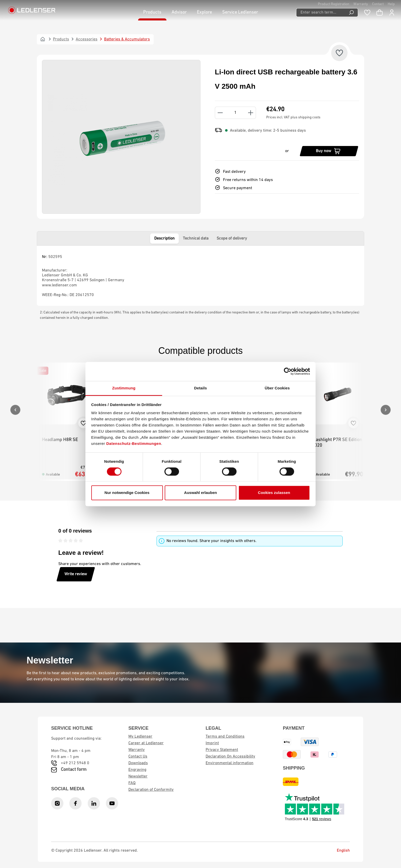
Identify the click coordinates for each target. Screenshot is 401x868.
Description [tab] (164, 239)
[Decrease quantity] (220, 113)
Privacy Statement (222, 750)
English (339, 851)
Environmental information (230, 763)
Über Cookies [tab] (277, 388)
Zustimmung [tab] (124, 388)
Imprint (212, 743)
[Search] (352, 13)
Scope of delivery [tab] (232, 239)
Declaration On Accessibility (230, 757)
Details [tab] (201, 388)
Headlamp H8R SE (60, 440)
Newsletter (138, 776)
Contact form (74, 770)
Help (391, 4)
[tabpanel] (201, 276)
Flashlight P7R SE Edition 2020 (337, 443)
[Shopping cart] (380, 13)
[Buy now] (329, 151)
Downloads (138, 763)
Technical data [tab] (196, 239)
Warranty (361, 4)
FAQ (132, 783)
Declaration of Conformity (151, 790)
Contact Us (138, 757)
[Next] (386, 410)
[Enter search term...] (321, 13)
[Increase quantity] (251, 113)
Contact (378, 4)
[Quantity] (235, 113)
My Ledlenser (140, 737)
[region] (121, 137)
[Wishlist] (367, 13)
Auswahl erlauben (201, 493)
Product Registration (334, 4)
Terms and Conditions (225, 737)
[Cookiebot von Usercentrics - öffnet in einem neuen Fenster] (288, 371)
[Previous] (15, 410)
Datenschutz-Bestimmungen (134, 443)
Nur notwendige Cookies (127, 493)
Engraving (137, 770)
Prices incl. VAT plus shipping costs (293, 117)
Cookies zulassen (274, 493)
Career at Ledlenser (146, 743)
